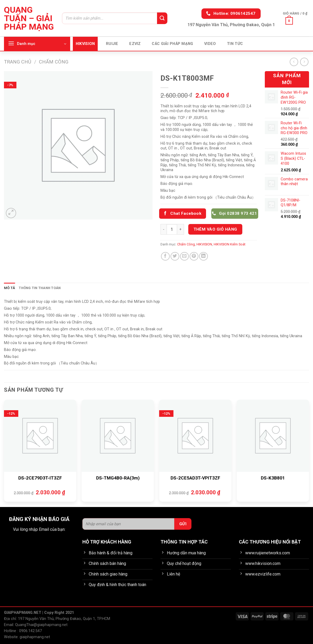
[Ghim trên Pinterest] (194, 256)
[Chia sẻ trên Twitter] (175, 256)
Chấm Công (54, 62)
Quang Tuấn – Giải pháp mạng (29, 18)
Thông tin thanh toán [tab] (40, 288)
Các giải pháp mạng (172, 44)
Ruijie (112, 44)
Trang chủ (18, 62)
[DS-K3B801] (273, 436)
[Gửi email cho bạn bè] (184, 256)
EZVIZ (135, 44)
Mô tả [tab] (10, 288)
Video (210, 44)
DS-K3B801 (273, 478)
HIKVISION (85, 44)
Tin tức (235, 44)
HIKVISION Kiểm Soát (230, 244)
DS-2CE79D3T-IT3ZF (40, 478)
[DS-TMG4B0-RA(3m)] (118, 436)
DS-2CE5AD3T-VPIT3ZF (195, 478)
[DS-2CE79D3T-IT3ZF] (40, 436)
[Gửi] (162, 18)
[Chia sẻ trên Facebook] (165, 256)
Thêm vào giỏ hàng (215, 229)
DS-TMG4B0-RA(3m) (118, 478)
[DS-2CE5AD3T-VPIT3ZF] (195, 436)
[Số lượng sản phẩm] (172, 229)
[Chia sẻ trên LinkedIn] (204, 256)
